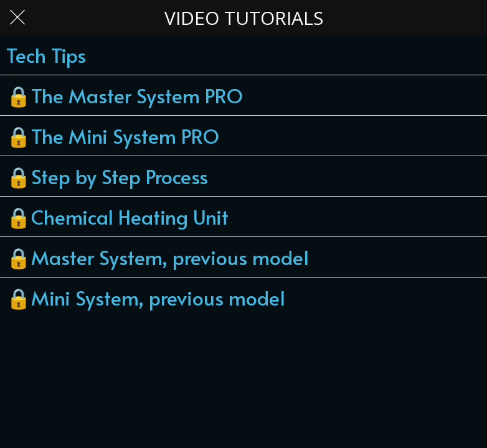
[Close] (17, 17)
